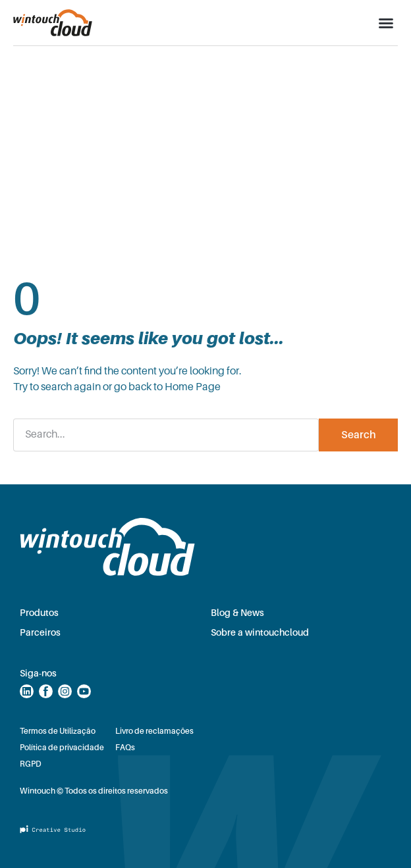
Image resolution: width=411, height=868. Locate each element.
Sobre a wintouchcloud (260, 632)
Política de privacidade (62, 748)
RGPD (31, 764)
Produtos (39, 613)
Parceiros (40, 632)
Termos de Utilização (58, 731)
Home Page (193, 387)
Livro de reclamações (154, 731)
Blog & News (237, 613)
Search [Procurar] (359, 435)
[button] (386, 23)
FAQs (125, 748)
